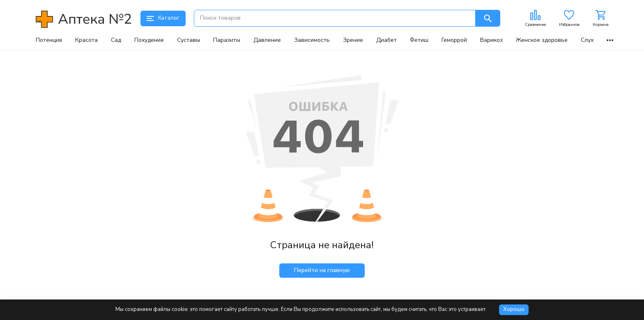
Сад (116, 40)
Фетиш (419, 40)
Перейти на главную (322, 270)
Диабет (386, 40)
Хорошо (514, 309)
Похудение (149, 40)
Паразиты (227, 40)
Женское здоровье (542, 40)
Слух (587, 40)
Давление (267, 40)
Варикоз (491, 40)
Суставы (189, 40)
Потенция (49, 40)
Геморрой (454, 40)
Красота (86, 40)
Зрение (353, 40)
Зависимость (312, 40)
